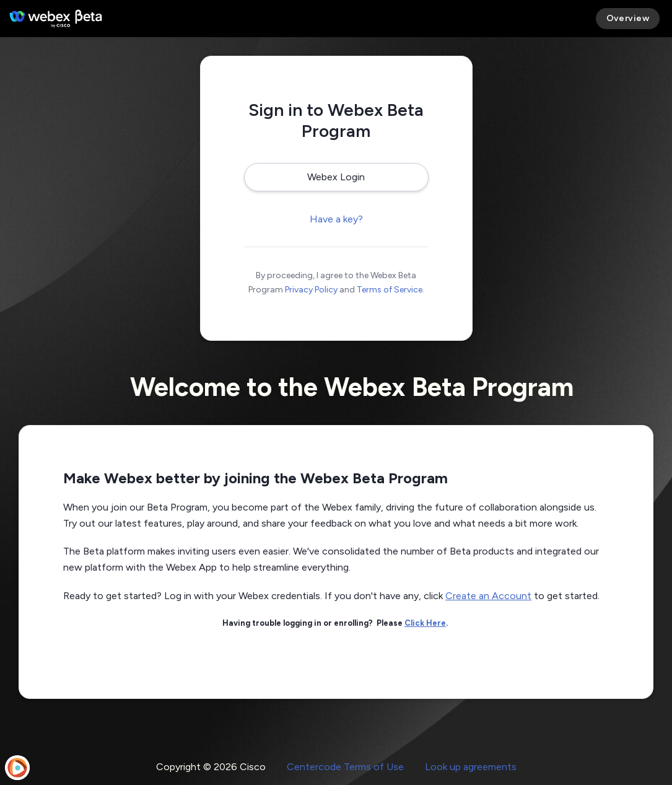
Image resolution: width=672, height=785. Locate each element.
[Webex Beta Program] (56, 19)
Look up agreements (471, 767)
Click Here (425, 623)
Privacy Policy (311, 290)
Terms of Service (390, 290)
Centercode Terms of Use (345, 767)
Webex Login (336, 177)
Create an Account (488, 596)
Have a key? (336, 219)
